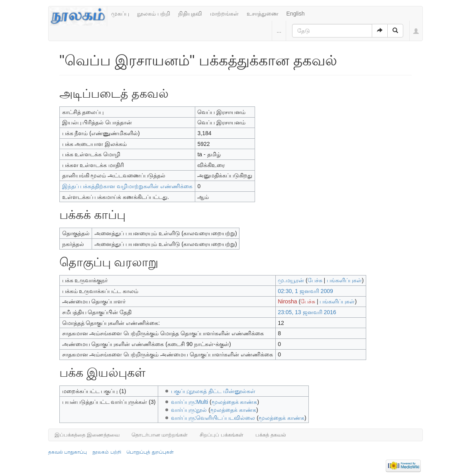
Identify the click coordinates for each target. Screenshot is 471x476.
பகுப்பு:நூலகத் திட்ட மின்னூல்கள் (213, 391)
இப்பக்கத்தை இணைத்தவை (87, 435)
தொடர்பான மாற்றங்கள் (160, 435)
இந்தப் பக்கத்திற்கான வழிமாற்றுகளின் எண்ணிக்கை (128, 186)
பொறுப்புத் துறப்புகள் (150, 452)
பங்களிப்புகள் (344, 280)
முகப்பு (120, 14)
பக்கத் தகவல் (271, 435)
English (296, 14)
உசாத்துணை (263, 14)
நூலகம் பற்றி (154, 14)
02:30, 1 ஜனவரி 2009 (305, 291)
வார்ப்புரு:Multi (189, 402)
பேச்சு (315, 280)
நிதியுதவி (190, 14)
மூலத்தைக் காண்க (235, 402)
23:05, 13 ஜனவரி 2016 (307, 312)
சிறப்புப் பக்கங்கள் (222, 435)
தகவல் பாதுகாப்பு (68, 452)
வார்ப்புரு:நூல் (189, 410)
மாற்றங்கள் (224, 14)
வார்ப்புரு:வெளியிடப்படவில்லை (213, 418)
